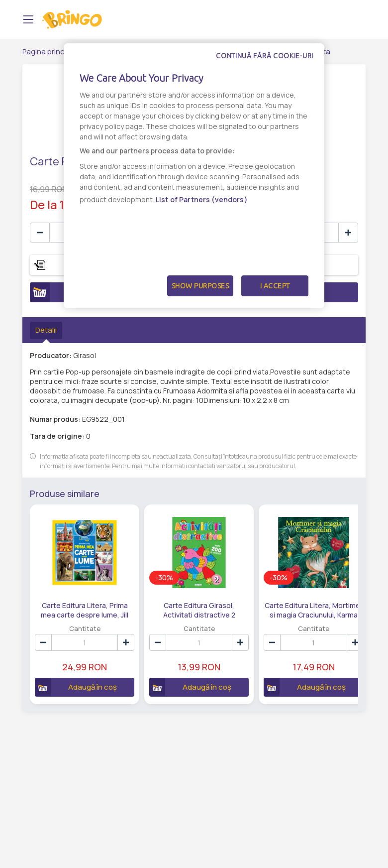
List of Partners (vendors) (202, 199)
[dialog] (194, 176)
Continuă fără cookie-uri (265, 56)
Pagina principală (51, 52)
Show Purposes (200, 286)
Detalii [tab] (46, 330)
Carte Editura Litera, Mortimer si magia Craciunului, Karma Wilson (278, 599)
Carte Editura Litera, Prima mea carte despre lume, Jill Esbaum (77, 599)
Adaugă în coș (72, 676)
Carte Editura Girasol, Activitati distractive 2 (178, 599)
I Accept (275, 286)
